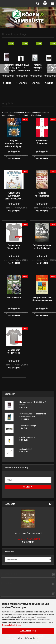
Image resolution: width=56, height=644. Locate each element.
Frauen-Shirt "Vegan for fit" (14, 247)
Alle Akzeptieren (28, 631)
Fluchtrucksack (14, 298)
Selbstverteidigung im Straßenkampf (42, 247)
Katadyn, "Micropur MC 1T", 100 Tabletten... (38, 68)
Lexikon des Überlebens (42, 142)
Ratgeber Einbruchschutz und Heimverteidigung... (14, 143)
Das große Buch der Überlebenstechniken (42, 299)
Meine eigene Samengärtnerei (28, 533)
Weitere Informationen (28, 638)
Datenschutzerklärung (11, 625)
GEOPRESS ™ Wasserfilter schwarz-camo (24, 68)
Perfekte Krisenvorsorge (42, 194)
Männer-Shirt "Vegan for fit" (14, 351)
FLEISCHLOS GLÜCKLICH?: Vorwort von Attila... (14, 196)
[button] (4, 68)
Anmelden (28, 487)
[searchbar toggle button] (38, 4)
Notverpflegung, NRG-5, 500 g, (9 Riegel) (12, 68)
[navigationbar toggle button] (52, 4)
